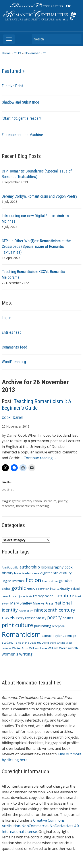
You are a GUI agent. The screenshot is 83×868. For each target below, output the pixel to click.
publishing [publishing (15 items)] (42, 626)
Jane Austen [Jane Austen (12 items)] (10, 596)
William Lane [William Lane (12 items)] (38, 648)
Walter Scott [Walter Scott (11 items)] (20, 648)
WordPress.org (14, 362)
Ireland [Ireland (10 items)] (75, 589)
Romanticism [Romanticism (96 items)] (21, 634)
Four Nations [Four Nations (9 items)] (50, 581)
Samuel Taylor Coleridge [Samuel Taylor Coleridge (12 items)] (59, 636)
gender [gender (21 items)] (66, 580)
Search (76, 39)
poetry (63, 501)
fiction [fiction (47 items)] (33, 580)
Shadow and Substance (20, 102)
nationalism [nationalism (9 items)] (26, 611)
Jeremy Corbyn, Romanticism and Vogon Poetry (40, 196)
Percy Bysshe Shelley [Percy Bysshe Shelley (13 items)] (31, 618)
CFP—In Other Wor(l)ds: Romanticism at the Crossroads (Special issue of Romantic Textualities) (36, 246)
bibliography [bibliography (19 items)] (52, 567)
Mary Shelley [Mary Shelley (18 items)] (21, 603)
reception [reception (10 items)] (58, 626)
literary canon (32, 501)
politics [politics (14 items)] (68, 618)
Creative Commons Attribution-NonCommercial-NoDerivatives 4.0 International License (40, 826)
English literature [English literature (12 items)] (13, 581)
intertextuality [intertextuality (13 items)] (60, 588)
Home (6, 53)
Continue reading (40, 458)
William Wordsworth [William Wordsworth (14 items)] (63, 648)
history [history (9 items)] (31, 589)
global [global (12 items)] (6, 589)
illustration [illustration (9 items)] (43, 589)
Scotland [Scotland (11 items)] (8, 642)
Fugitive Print (12, 86)
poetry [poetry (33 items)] (54, 617)
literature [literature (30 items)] (64, 595)
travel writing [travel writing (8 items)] (57, 643)
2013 (17, 53)
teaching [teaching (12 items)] (43, 642)
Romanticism (25, 506)
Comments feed (14, 347)
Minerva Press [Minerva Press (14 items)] (43, 603)
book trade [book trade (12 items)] (22, 573)
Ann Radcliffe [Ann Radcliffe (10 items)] (10, 568)
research (8, 506)
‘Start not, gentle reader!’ (22, 118)
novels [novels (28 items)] (9, 617)
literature (50, 501)
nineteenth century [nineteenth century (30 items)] (55, 610)
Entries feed (12, 332)
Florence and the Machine (22, 135)
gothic (16, 501)
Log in (7, 318)
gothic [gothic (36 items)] (18, 588)
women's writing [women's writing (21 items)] (17, 654)
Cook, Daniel (13, 417)
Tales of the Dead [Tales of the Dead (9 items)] (25, 643)
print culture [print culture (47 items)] (17, 625)
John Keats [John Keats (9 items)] (26, 596)
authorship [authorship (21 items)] (30, 567)
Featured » (13, 71)
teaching (43, 506)
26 (45, 53)
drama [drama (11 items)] (35, 573)
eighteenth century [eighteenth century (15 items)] (56, 573)
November (32, 53)
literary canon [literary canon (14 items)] (43, 596)
